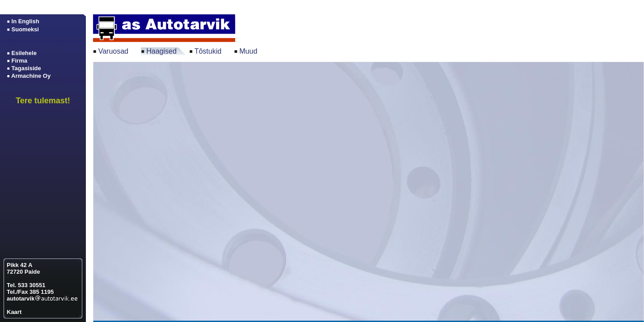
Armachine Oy (31, 76)
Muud (248, 51)
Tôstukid (208, 51)
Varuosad (113, 51)
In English (25, 21)
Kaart (14, 312)
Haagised (161, 51)
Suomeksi (25, 29)
